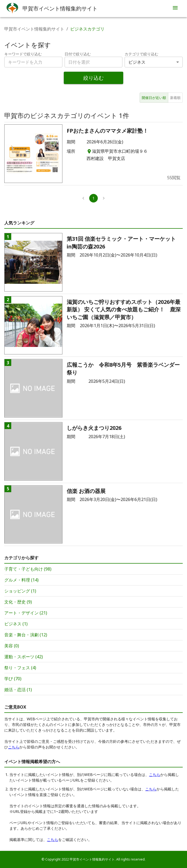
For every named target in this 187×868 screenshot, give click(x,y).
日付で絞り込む (78, 54)
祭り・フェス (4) (20, 668)
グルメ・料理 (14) (21, 580)
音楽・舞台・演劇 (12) (26, 635)
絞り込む (93, 78)
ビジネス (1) (16, 624)
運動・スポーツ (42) (24, 657)
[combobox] (94, 62)
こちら (14, 747)
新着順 (175, 98)
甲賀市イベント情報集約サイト (34, 29)
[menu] (175, 9)
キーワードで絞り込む (23, 54)
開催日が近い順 (154, 98)
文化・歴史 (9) (18, 602)
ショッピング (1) (20, 591)
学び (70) (13, 679)
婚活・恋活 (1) (18, 690)
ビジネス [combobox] (137, 62)
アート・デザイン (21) (26, 613)
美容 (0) (12, 646)
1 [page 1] (93, 198)
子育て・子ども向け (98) (28, 569)
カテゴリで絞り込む (141, 54)
